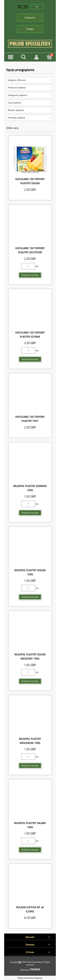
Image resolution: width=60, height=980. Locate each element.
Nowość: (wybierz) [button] (16, 110)
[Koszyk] (49, 57)
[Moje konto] (37, 57)
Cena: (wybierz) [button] (14, 103)
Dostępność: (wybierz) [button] (17, 95)
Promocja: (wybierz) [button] (16, 118)
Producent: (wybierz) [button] (17, 88)
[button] (11, 57)
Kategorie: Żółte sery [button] (17, 80)
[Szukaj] (24, 57)
